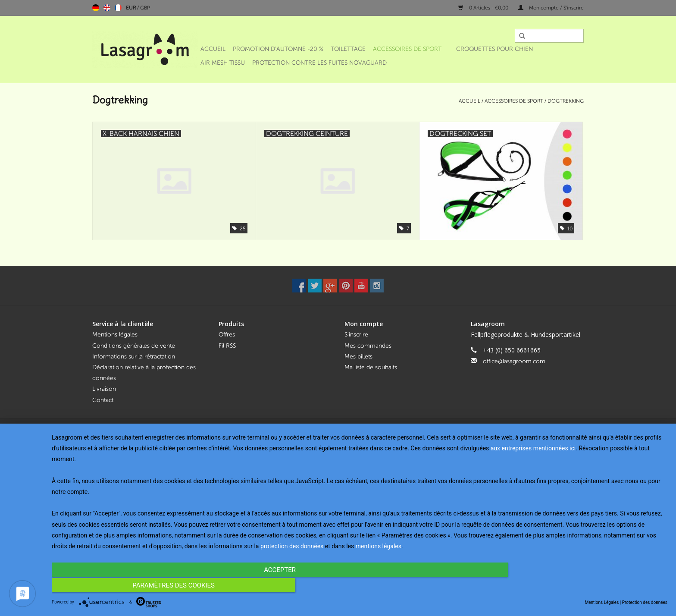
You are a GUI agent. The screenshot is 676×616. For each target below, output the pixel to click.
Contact (103, 400)
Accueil (213, 49)
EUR (131, 8)
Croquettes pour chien (494, 49)
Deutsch (96, 8)
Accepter (267, 587)
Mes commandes (368, 346)
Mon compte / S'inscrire (551, 8)
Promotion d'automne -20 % (278, 49)
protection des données (292, 563)
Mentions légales (115, 335)
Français (118, 8)
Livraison (104, 389)
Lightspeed (242, 430)
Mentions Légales (602, 602)
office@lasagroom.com (514, 361)
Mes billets (358, 357)
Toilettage (348, 49)
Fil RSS (227, 346)
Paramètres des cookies (575, 587)
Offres (227, 335)
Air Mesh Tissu (223, 63)
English (107, 8)
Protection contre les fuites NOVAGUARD (319, 63)
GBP (145, 8)
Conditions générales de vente (134, 346)
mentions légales (379, 563)
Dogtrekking (566, 101)
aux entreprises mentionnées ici (533, 465)
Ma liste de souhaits (371, 367)
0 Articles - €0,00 (484, 8)
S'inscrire (356, 335)
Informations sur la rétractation (134, 357)
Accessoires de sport (407, 49)
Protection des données (645, 602)
